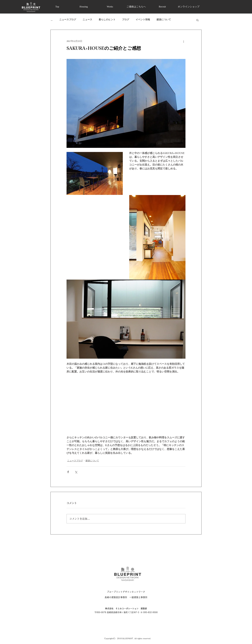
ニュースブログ (68, 20)
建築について (164, 20)
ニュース (87, 20)
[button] (197, 20)
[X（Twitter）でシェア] (76, 472)
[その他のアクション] (184, 41)
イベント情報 (143, 20)
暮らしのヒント (107, 20)
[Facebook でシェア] (68, 472)
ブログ (126, 20)
